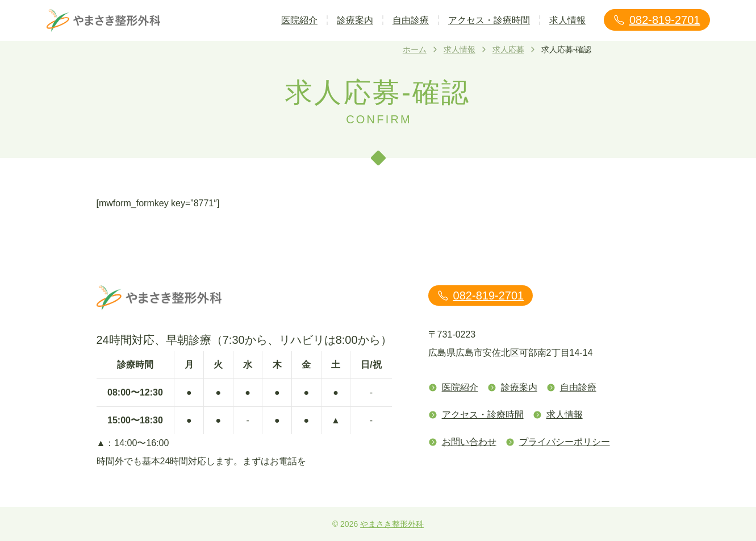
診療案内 (355, 20)
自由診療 (411, 20)
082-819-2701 (657, 20)
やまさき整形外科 (392, 524)
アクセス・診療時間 (489, 20)
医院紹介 (299, 20)
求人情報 (567, 20)
